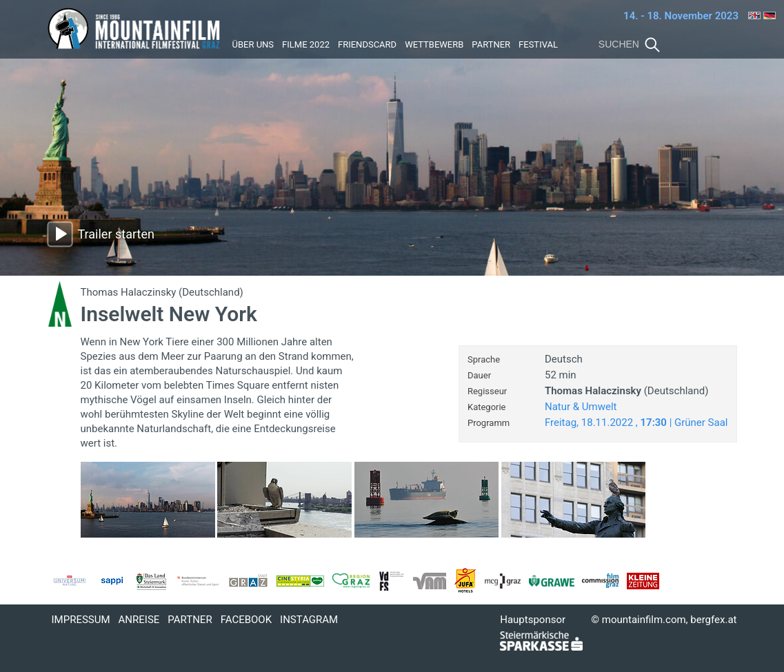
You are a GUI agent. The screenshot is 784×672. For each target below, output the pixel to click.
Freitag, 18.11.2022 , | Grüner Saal (636, 422)
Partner (491, 44)
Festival (538, 44)
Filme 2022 (306, 44)
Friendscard (367, 44)
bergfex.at (713, 620)
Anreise (139, 620)
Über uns (253, 44)
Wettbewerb (434, 44)
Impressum (81, 620)
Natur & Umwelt (581, 407)
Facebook (246, 620)
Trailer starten (116, 234)
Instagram (309, 620)
